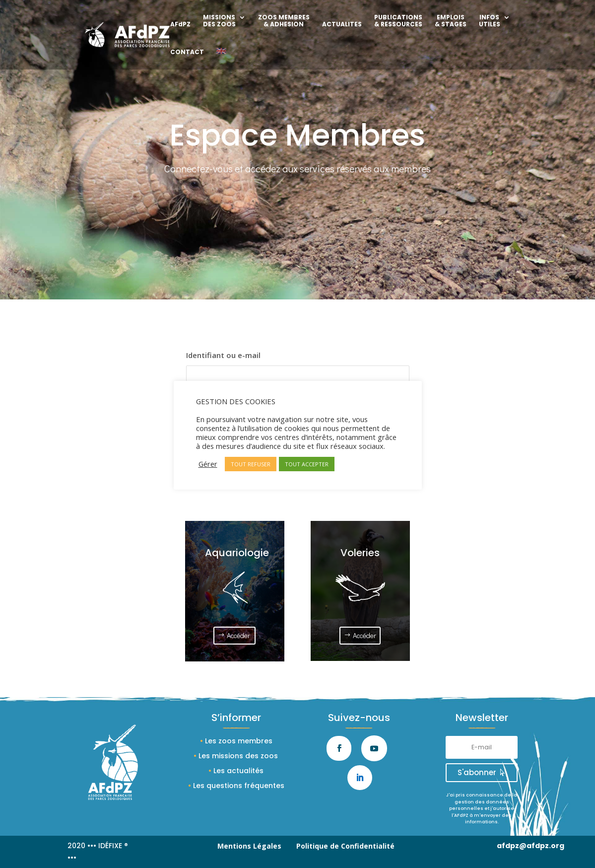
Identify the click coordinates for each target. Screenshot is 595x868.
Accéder (238, 635)
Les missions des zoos (238, 756)
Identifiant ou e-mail (223, 355)
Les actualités (238, 771)
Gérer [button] (208, 464)
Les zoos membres (239, 741)
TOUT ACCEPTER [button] (307, 464)
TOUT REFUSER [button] (251, 464)
